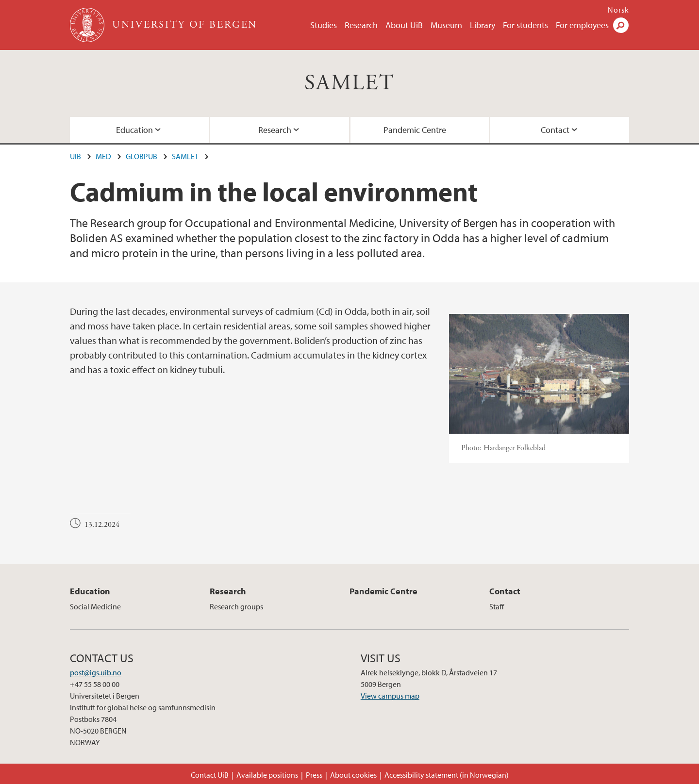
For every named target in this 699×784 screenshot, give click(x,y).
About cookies (353, 775)
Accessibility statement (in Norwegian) (447, 775)
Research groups (236, 606)
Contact (555, 130)
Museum (446, 25)
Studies (324, 25)
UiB (75, 156)
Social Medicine (95, 606)
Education (134, 130)
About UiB (404, 25)
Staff (497, 606)
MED (103, 156)
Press (314, 775)
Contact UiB (210, 775)
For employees (582, 25)
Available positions (267, 775)
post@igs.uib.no (96, 672)
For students (525, 25)
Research (361, 25)
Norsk (618, 10)
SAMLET (349, 83)
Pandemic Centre (415, 130)
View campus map (390, 696)
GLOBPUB (141, 156)
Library (483, 25)
